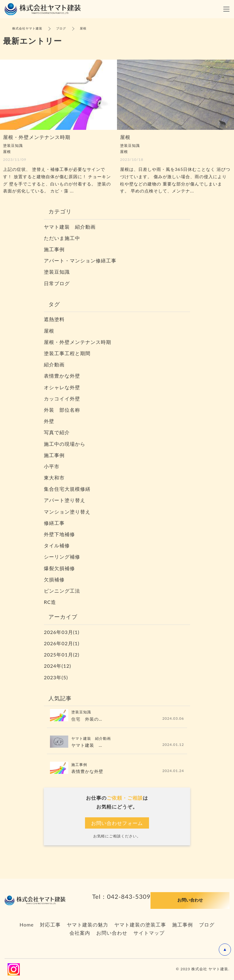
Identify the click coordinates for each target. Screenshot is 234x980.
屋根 (49, 331)
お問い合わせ (112, 933)
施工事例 (54, 249)
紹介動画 (54, 364)
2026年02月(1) (62, 643)
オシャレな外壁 (62, 387)
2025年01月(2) (62, 654)
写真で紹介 (57, 432)
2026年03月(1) (62, 632)
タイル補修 (57, 545)
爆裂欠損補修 (59, 568)
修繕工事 (54, 523)
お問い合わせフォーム (117, 823)
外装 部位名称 (65, 410)
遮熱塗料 (54, 319)
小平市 (52, 466)
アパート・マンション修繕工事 (80, 260)
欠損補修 (54, 579)
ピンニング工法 (62, 591)
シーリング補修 (62, 557)
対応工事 (50, 925)
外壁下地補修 (59, 534)
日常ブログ (57, 283)
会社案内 (80, 933)
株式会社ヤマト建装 (27, 28)
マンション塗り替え (67, 512)
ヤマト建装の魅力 (87, 925)
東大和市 (54, 478)
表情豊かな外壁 (62, 376)
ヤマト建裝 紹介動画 (70, 227)
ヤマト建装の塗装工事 (140, 925)
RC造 (50, 602)
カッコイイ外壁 (62, 398)
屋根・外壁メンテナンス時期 (78, 342)
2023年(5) (56, 677)
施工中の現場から (65, 444)
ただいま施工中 (62, 238)
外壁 (49, 421)
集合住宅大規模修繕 (67, 489)
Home (27, 925)
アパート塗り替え (65, 500)
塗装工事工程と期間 (67, 353)
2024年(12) (57, 666)
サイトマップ (149, 933)
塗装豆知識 (57, 272)
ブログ (207, 925)
